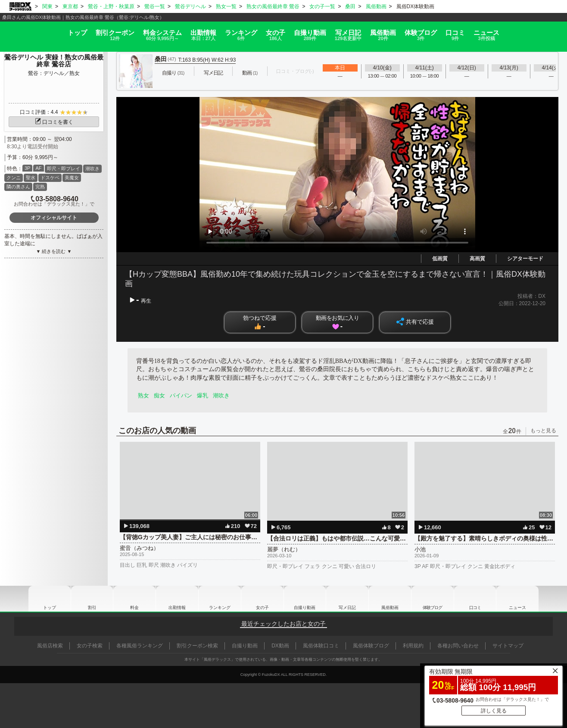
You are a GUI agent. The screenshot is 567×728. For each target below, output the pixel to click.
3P (27, 168)
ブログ (452, 32)
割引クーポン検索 (197, 646)
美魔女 (72, 178)
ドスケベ (50, 178)
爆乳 (206, 395)
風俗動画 (405, 32)
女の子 (272, 32)
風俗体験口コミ (321, 646)
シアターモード (525, 259)
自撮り (315, 32)
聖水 (31, 178)
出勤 (183, 32)
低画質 (440, 259)
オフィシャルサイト (54, 218)
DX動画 (280, 646)
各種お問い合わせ (458, 646)
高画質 (477, 259)
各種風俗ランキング (140, 646)
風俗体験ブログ (371, 646)
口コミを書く (54, 122)
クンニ (14, 178)
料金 (133, 32)
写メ (362, 32)
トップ (29, 29)
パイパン (183, 395)
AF (38, 168)
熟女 (144, 395)
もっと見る (543, 431)
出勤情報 (177, 599)
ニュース (534, 32)
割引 (76, 32)
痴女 (161, 395)
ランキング (229, 32)
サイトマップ (508, 646)
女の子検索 (90, 646)
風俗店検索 (50, 646)
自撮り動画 (305, 599)
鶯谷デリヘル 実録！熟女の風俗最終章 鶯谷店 (54, 61)
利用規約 (413, 646)
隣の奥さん (18, 187)
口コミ (495, 32)
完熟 (40, 187)
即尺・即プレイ (64, 169)
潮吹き (92, 169)
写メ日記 (347, 599)
